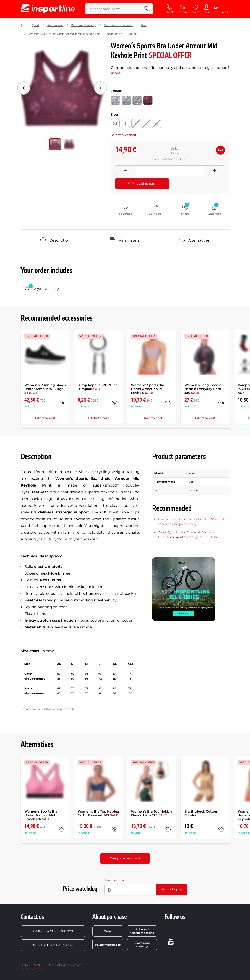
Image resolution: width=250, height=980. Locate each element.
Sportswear (55, 25)
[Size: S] (126, 124)
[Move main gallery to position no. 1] (69, 144)
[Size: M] (136, 124)
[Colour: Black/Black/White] (115, 100)
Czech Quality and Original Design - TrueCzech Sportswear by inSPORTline (188, 535)
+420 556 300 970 (53, 931)
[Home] (22, 25)
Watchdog (171, 889)
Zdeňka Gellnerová (53, 945)
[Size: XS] (115, 124)
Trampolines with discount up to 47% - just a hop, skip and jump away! (192, 522)
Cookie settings (31, 969)
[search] (146, 9)
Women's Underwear (118, 25)
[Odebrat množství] (126, 171)
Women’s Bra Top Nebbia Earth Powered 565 (98, 813)
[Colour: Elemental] (137, 100)
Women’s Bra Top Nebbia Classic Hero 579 (152, 813)
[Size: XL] (157, 124)
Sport (36, 25)
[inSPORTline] (48, 9)
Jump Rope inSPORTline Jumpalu (98, 387)
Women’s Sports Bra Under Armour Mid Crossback (41, 815)
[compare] (61, 403)
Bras (144, 25)
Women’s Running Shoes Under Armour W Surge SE (45, 389)
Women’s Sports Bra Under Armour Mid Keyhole (148, 389)
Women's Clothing (84, 25)
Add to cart (142, 184)
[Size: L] (146, 124)
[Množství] (170, 171)
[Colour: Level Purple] (148, 100)
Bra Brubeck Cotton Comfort (201, 813)
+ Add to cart (45, 418)
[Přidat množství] (214, 171)
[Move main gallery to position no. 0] (55, 144)
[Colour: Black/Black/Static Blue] (126, 100)
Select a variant (115, 880)
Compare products (125, 858)
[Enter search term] (113, 9)
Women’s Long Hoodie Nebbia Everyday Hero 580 (203, 389)
